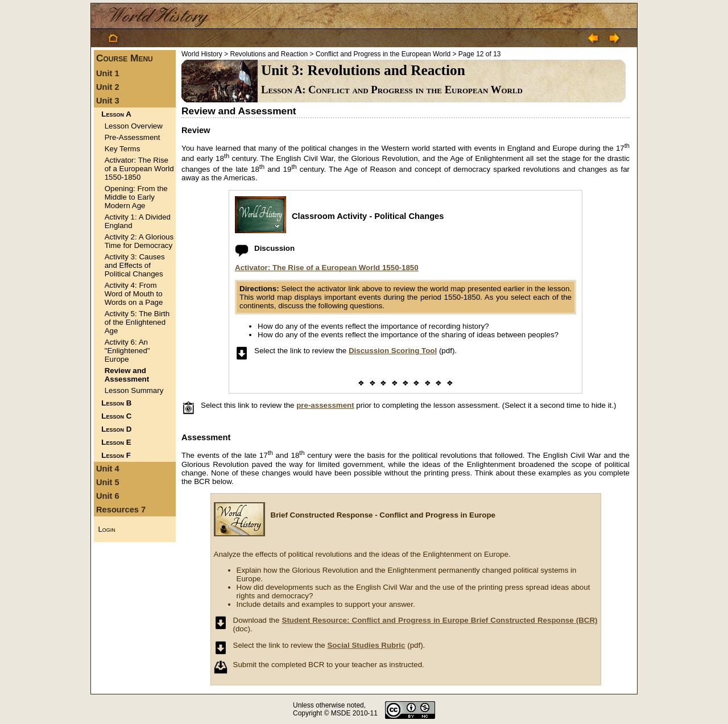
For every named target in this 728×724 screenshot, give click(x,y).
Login (106, 529)
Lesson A (116, 114)
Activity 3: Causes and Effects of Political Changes (135, 265)
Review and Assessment (127, 375)
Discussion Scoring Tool (393, 351)
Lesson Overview (134, 126)
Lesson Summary (134, 390)
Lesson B (116, 403)
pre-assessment (325, 405)
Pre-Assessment (133, 137)
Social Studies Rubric (366, 645)
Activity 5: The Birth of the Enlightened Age (137, 322)
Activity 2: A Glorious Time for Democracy (139, 241)
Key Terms (123, 149)
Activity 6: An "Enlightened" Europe (127, 351)
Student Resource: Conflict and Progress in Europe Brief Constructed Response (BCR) (440, 620)
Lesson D (116, 429)
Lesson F (116, 455)
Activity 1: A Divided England (138, 221)
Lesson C (116, 416)
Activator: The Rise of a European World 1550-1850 (139, 169)
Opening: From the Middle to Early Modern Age (136, 197)
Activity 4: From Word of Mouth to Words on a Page (134, 294)
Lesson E (116, 442)
